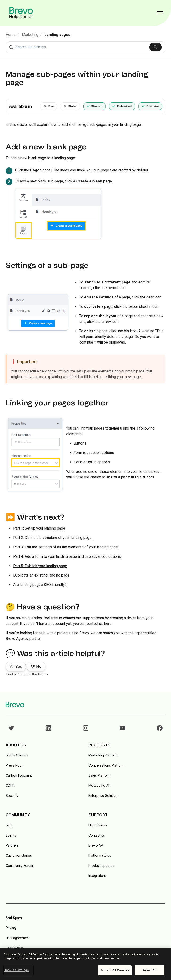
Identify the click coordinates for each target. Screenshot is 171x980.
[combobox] (85, 47)
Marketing (30, 35)
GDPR (10, 785)
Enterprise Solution (103, 796)
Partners (12, 845)
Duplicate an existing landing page (41, 575)
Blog (9, 825)
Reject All (149, 970)
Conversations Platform (106, 765)
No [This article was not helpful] (39, 667)
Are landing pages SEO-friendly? (40, 585)
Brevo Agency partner (23, 639)
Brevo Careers (17, 755)
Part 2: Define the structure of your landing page (53, 538)
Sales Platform (99, 775)
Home (11, 35)
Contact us (97, 835)
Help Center (98, 825)
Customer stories (19, 855)
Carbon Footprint (19, 775)
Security (12, 796)
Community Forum (19, 866)
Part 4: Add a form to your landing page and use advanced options (67, 556)
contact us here (99, 624)
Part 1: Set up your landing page (39, 528)
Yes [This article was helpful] (19, 667)
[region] (85, 964)
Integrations (97, 876)
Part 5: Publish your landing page (40, 566)
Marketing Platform (103, 755)
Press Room (15, 765)
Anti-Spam (14, 918)
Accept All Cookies (115, 970)
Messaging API (100, 785)
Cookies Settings (16, 970)
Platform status (100, 855)
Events (11, 835)
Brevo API (96, 845)
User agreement (18, 938)
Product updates (101, 866)
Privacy (11, 928)
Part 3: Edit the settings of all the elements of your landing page (66, 547)
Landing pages (57, 35)
